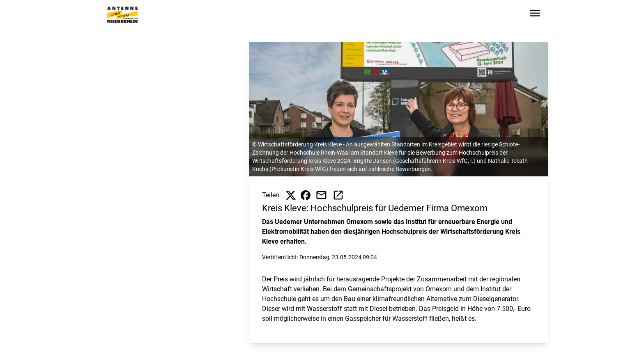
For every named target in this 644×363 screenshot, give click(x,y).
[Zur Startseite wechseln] (122, 15)
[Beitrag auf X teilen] (291, 195)
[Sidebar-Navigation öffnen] (535, 15)
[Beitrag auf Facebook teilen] (306, 195)
